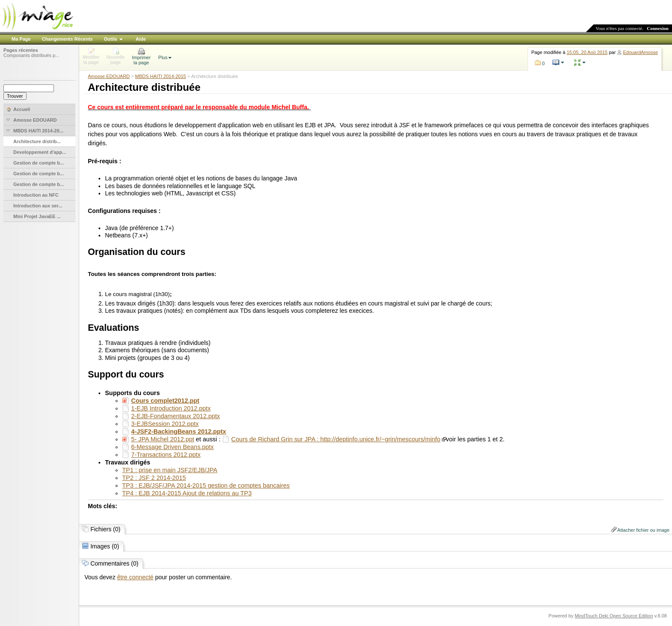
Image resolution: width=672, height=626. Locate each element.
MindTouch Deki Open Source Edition (614, 616)
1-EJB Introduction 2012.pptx (171, 408)
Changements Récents (67, 39)
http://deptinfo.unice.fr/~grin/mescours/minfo (380, 439)
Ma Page (21, 39)
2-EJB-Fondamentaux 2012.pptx (175, 416)
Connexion (658, 28)
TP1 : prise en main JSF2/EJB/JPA (170, 470)
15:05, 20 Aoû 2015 (587, 52)
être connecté (135, 577)
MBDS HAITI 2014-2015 (160, 76)
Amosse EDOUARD (109, 76)
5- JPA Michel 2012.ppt (163, 439)
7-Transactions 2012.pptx (166, 455)
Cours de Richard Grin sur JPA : (276, 439)
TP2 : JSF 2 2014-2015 (154, 478)
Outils (110, 39)
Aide (141, 39)
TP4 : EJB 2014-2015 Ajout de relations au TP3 (187, 493)
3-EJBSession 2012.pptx (165, 424)
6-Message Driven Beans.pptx (172, 447)
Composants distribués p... (31, 55)
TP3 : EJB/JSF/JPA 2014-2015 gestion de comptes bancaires (206, 485)
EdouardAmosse (640, 52)
